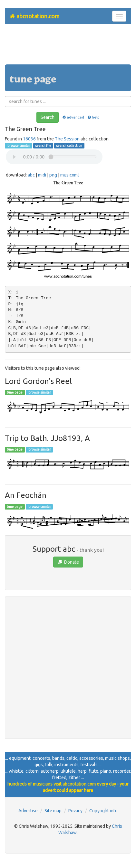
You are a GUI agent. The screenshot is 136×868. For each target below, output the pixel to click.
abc (31, 175)
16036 (29, 139)
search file (43, 146)
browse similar (18, 146)
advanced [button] (73, 117)
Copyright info (103, 811)
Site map (53, 811)
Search (48, 117)
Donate (68, 562)
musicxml (70, 175)
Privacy (75, 811)
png (53, 175)
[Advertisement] (68, 47)
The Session (67, 139)
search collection (69, 146)
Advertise (28, 811)
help (93, 117)
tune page (15, 392)
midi (42, 175)
